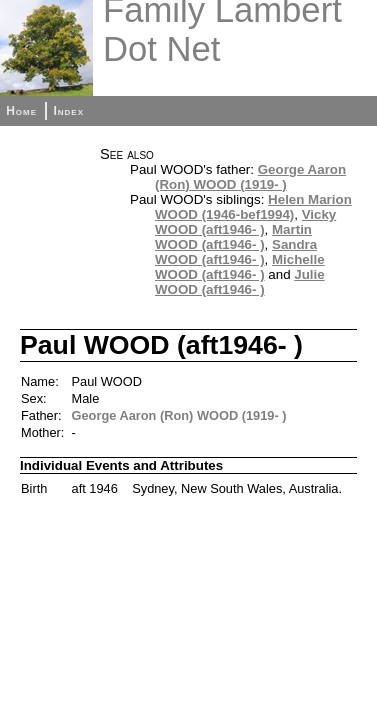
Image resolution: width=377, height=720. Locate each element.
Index (68, 111)
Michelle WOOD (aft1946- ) (240, 267)
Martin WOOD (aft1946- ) (233, 237)
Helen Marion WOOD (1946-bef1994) (253, 207)
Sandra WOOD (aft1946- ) (236, 252)
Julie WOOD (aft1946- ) (240, 282)
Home (21, 111)
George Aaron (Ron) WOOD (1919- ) (250, 177)
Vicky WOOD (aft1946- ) (245, 222)
